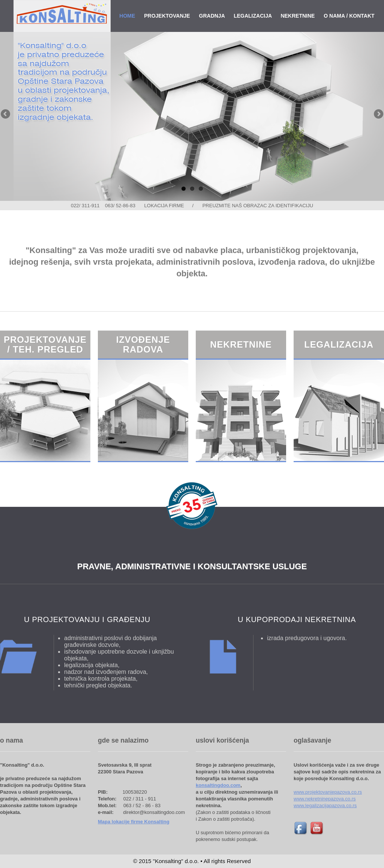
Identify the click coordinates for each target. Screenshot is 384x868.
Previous (6, 115)
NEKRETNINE (298, 16)
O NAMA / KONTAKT (349, 16)
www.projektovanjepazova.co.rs (328, 792)
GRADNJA (212, 16)
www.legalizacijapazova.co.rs (325, 805)
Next (378, 115)
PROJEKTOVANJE (167, 16)
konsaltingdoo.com (218, 785)
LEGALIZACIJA (253, 16)
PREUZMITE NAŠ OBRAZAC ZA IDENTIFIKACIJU (258, 206)
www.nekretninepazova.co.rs (325, 799)
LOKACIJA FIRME (164, 206)
